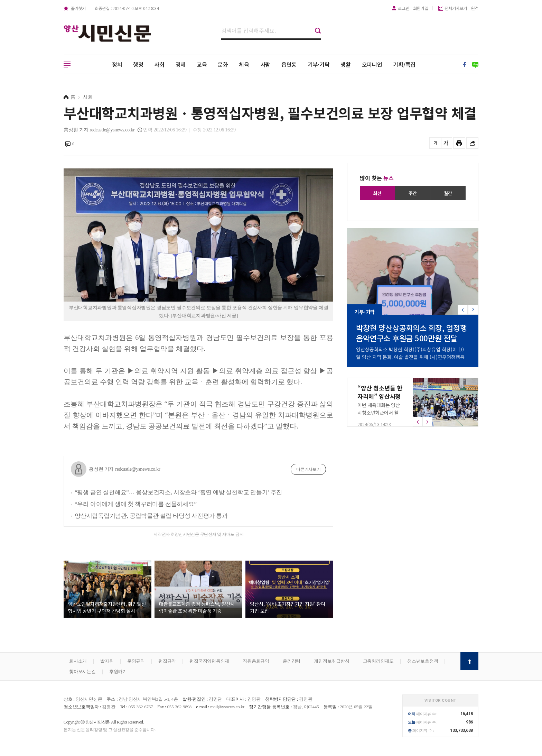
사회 (159, 64)
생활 (346, 64)
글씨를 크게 (446, 143)
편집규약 (167, 661)
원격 (475, 8)
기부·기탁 (319, 64)
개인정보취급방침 (331, 661)
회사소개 (78, 661)
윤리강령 (292, 661)
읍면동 (289, 64)
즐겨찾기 (78, 8)
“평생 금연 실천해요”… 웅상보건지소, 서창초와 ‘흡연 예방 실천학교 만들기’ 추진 (178, 492)
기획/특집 (404, 64)
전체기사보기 (456, 8)
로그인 (403, 8)
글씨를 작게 (435, 143)
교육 (202, 64)
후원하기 (118, 671)
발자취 (107, 661)
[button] (473, 310)
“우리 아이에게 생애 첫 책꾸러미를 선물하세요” (136, 504)
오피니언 (372, 64)
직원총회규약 (256, 661)
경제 (181, 64)
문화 (223, 64)
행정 (138, 64)
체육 (244, 64)
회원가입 (420, 8)
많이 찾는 (377, 178)
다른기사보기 (309, 469)
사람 (265, 64)
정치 (117, 64)
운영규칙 (136, 661)
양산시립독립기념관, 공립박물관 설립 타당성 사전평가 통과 (151, 516)
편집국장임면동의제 (209, 661)
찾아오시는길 (82, 671)
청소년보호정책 (423, 661)
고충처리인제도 (378, 661)
